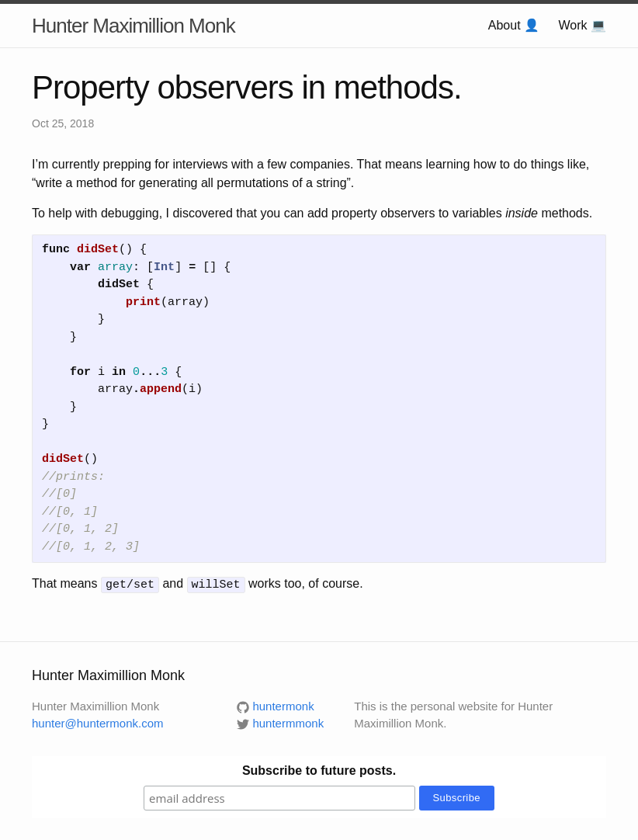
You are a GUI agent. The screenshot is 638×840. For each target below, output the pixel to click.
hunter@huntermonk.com (97, 722)
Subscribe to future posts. (319, 769)
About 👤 (514, 25)
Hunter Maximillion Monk (133, 26)
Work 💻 (583, 25)
